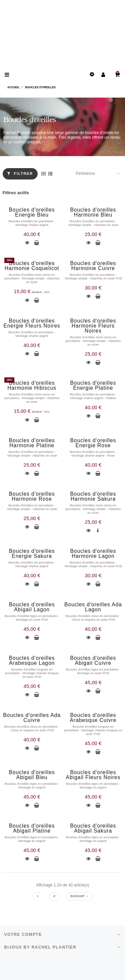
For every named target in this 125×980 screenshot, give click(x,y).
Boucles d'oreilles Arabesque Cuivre (93, 718)
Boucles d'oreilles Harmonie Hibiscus (32, 385)
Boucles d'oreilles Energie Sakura (32, 554)
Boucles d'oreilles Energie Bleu (32, 212)
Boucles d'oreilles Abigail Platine (32, 828)
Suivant (79, 896)
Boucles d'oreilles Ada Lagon (93, 607)
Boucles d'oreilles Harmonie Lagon (93, 554)
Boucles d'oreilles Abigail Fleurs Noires (93, 775)
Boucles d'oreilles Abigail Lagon (32, 607)
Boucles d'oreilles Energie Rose (93, 443)
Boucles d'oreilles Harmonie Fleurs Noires (93, 326)
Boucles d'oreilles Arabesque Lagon (32, 660)
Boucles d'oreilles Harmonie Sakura (93, 496)
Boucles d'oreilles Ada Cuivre (32, 718)
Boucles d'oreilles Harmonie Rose (32, 496)
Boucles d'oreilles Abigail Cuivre (93, 660)
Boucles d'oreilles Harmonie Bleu (93, 212)
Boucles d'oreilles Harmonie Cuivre (93, 266)
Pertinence (85, 173)
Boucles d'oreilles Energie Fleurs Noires (32, 323)
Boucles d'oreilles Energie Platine (93, 385)
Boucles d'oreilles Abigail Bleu (32, 775)
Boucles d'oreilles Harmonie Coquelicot (32, 266)
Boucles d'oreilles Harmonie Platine (32, 443)
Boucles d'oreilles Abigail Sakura (93, 828)
